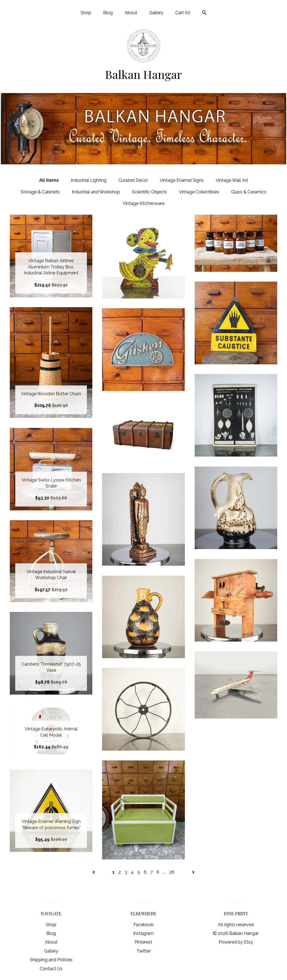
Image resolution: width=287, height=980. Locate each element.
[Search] (204, 13)
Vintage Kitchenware (144, 203)
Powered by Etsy (236, 942)
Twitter (143, 951)
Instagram (143, 933)
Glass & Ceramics (249, 192)
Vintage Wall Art (232, 180)
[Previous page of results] (94, 872)
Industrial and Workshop (96, 192)
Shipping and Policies (51, 960)
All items (49, 180)
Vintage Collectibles (199, 192)
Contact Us (51, 969)
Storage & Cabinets (40, 192)
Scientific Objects (149, 192)
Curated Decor (133, 180)
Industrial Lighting (89, 180)
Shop (86, 13)
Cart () (183, 13)
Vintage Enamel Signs (182, 180)
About (131, 13)
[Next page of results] (193, 872)
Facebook (143, 925)
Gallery (156, 13)
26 (172, 872)
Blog (108, 13)
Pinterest (143, 942)
